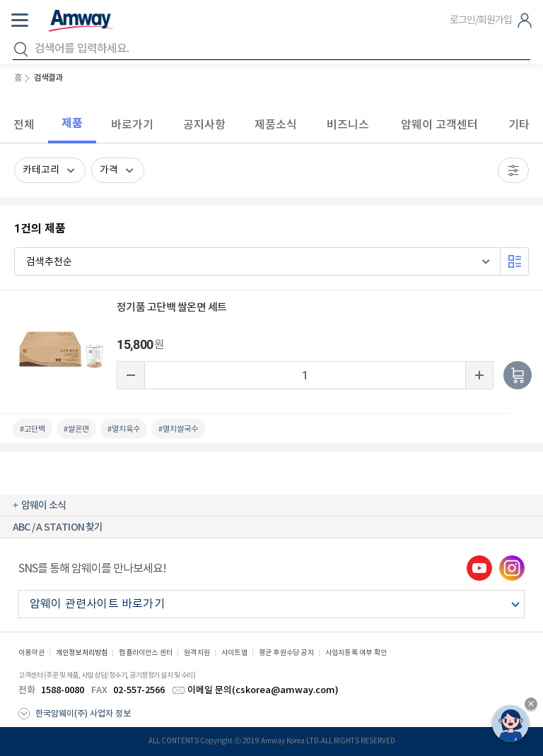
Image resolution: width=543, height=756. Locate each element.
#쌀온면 (76, 429)
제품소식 (276, 125)
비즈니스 (348, 125)
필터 (513, 170)
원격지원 (197, 653)
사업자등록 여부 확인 (356, 653)
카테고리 (41, 170)
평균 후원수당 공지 (286, 653)
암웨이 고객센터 (439, 125)
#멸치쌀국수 (178, 429)
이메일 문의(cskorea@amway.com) (263, 690)
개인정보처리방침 (82, 653)
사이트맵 (234, 653)
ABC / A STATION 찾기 (58, 527)
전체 (24, 125)
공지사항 (204, 125)
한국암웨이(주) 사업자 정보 (83, 714)
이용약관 (31, 653)
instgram (512, 568)
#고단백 (33, 429)
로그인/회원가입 (481, 20)
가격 (109, 170)
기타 (519, 125)
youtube (479, 568)
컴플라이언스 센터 (146, 653)
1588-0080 (63, 690)
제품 (72, 123)
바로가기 (132, 125)
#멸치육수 (124, 429)
